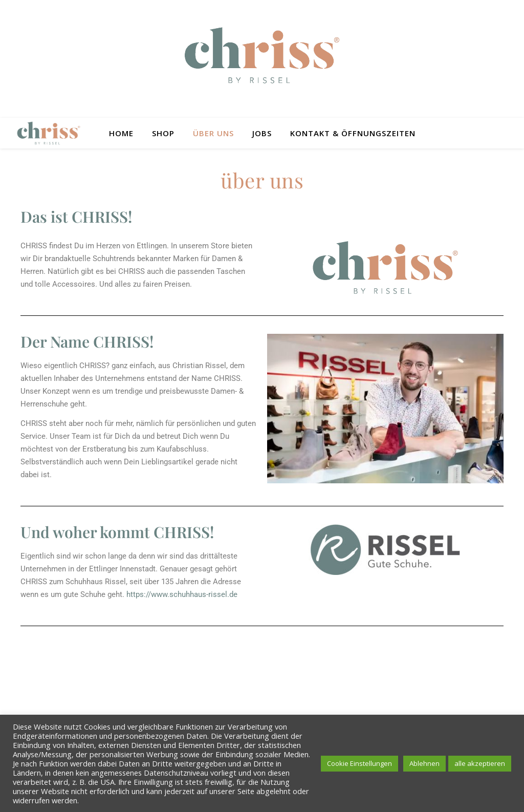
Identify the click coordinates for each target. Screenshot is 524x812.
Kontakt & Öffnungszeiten (353, 133)
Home (121, 133)
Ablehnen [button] (424, 763)
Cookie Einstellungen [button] (359, 763)
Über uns (213, 133)
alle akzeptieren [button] (480, 763)
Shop (163, 133)
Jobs (262, 133)
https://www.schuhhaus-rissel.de (182, 594)
